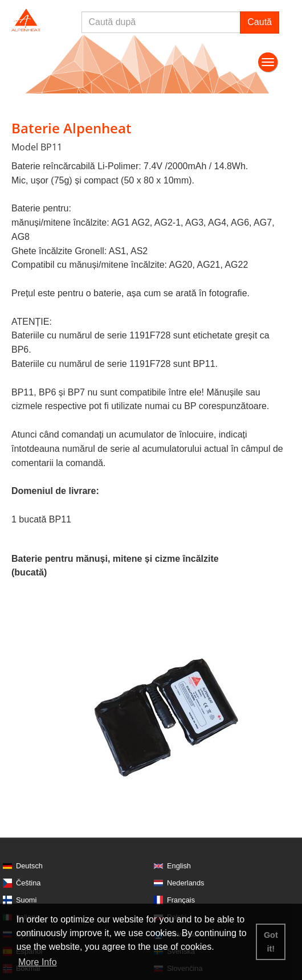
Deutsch (29, 866)
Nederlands (185, 883)
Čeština (28, 883)
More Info (38, 962)
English (179, 866)
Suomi (26, 900)
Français (181, 900)
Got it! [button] (271, 942)
